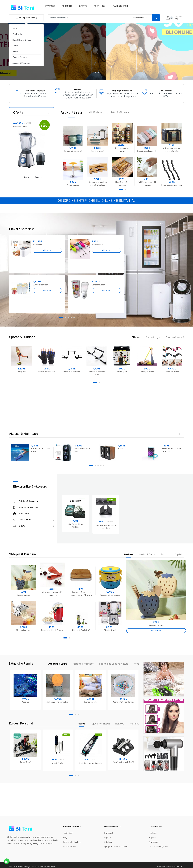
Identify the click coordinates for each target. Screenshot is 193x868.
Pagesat (108, 837)
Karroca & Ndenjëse (83, 663)
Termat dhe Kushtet (72, 841)
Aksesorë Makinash (21, 63)
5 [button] (74, 317)
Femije (15, 52)
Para (39, 177)
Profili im (153, 832)
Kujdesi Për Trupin (100, 723)
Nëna (136, 663)
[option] (31, 144)
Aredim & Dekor (147, 554)
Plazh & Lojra (153, 337)
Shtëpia (16, 28)
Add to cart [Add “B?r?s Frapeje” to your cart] (107, 250)
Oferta (83, 6)
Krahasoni (153, 841)
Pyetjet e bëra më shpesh (116, 846)
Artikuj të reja (71, 113)
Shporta (153, 837)
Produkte (67, 6)
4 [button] (71, 317)
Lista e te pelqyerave (158, 846)
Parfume (135, 723)
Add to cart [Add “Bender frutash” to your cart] (107, 291)
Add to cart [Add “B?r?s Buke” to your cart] (47, 250)
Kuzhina (129, 554)
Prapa (25, 177)
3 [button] (68, 317)
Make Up (120, 723)
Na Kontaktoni (121, 6)
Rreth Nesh (100, 6)
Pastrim (165, 554)
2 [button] (125, 190)
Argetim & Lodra (58, 663)
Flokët (81, 723)
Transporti (109, 832)
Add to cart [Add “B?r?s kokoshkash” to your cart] (47, 291)
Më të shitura (96, 113)
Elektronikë (17, 34)
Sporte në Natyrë (175, 337)
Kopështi (179, 554)
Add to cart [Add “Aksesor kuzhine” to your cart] (156, 630)
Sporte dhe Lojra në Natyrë (114, 663)
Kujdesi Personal (20, 57)
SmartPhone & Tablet (22, 40)
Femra (15, 46)
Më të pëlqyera (120, 113)
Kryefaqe (50, 6)
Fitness (136, 337)
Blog (65, 837)
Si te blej (108, 841)
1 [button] (121, 190)
